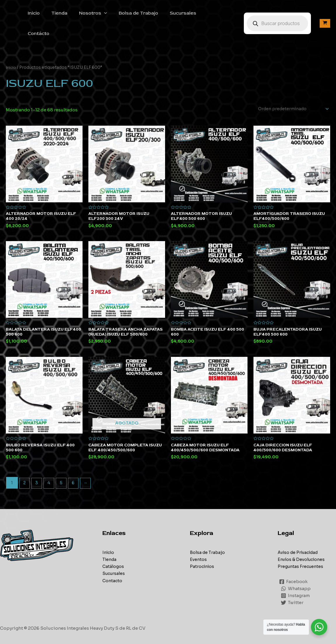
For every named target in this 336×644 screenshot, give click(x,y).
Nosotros (106, 14)
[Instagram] (296, 586)
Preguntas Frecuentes (302, 557)
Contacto (113, 571)
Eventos (199, 550)
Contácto (224, 14)
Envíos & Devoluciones (303, 550)
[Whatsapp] (296, 579)
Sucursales (191, 14)
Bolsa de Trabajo (149, 14)
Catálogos (114, 557)
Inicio (51, 14)
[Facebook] (294, 572)
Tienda (74, 14)
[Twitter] (292, 593)
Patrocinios (203, 557)
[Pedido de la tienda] (289, 90)
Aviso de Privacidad (300, 543)
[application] (117, 14)
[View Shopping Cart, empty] (325, 14)
